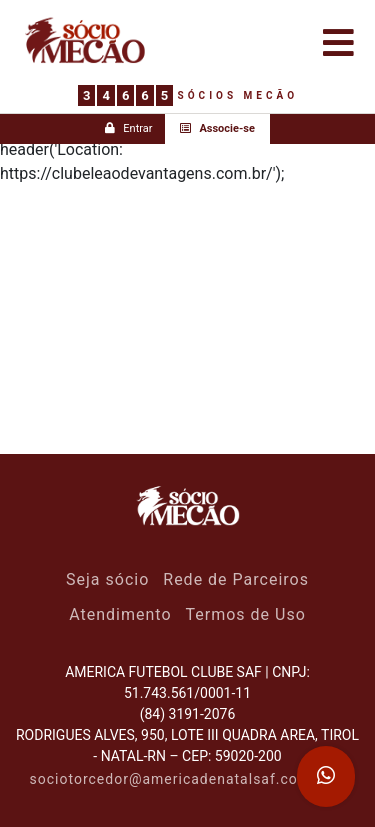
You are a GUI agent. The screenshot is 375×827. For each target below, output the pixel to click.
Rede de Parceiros (236, 579)
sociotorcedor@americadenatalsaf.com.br (180, 779)
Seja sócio (107, 579)
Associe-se (217, 128)
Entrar (128, 128)
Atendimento (120, 614)
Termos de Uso (246, 614)
